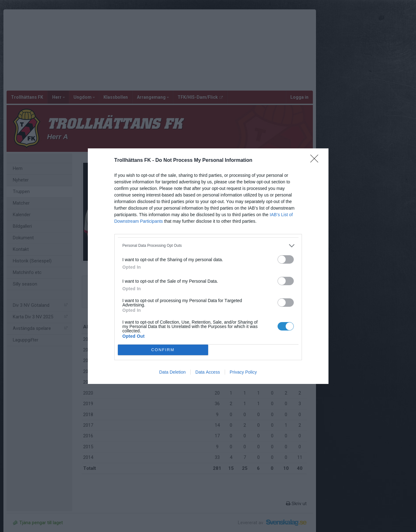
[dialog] (208, 266)
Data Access (208, 372)
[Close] (316, 161)
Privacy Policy (243, 372)
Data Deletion (172, 372)
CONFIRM (163, 350)
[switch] (286, 259)
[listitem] (208, 246)
